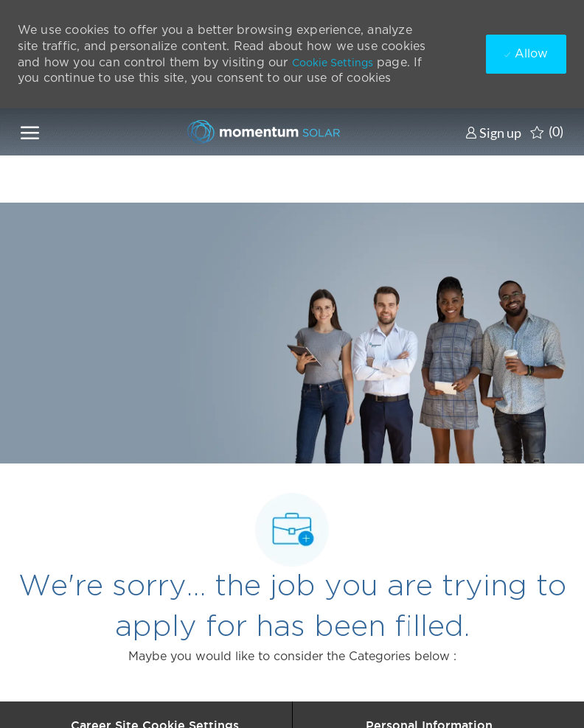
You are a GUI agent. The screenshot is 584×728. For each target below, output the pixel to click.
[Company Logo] (260, 132)
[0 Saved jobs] (547, 132)
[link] (493, 132)
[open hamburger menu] (30, 132)
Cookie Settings (333, 63)
